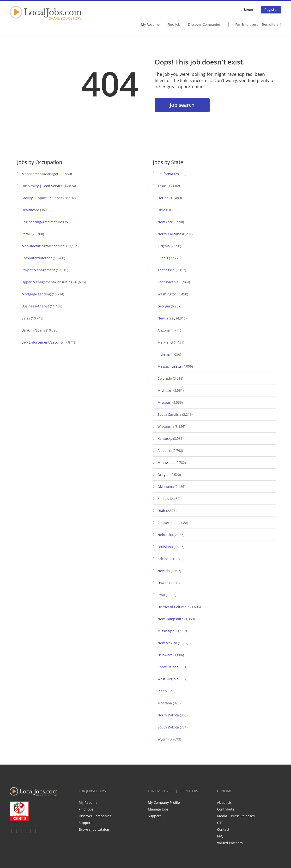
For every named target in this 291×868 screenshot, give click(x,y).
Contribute (226, 809)
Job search (182, 105)
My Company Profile (164, 802)
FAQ (220, 836)
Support (85, 823)
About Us (224, 802)
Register (271, 10)
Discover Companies (204, 24)
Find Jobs (86, 809)
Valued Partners (230, 843)
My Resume (150, 24)
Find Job (174, 24)
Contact (223, 829)
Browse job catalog (94, 829)
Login (249, 9)
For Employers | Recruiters (257, 24)
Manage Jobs (158, 809)
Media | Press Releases (236, 816)
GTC (220, 823)
